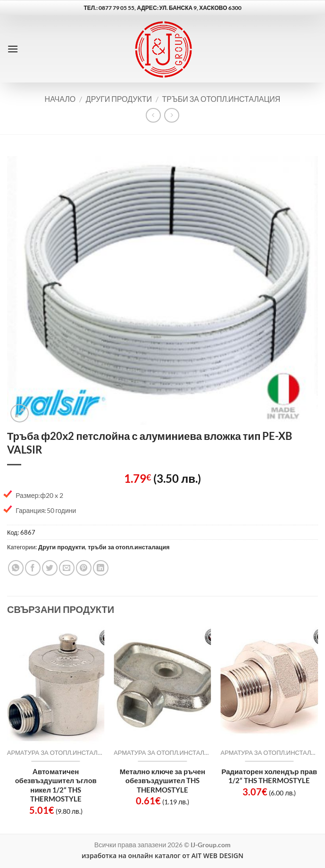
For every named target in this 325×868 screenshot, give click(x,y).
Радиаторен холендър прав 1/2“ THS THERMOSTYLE (269, 776)
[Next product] (153, 115)
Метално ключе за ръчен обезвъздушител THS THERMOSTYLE (162, 781)
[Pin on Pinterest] (84, 568)
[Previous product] (171, 115)
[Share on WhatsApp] (16, 568)
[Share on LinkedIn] (101, 568)
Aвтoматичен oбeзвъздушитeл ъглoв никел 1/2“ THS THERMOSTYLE (56, 785)
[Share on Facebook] (33, 568)
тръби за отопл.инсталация (221, 99)
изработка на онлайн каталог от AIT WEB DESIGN (162, 856)
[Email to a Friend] (67, 568)
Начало (60, 99)
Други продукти (119, 99)
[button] (13, 49)
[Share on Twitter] (50, 568)
